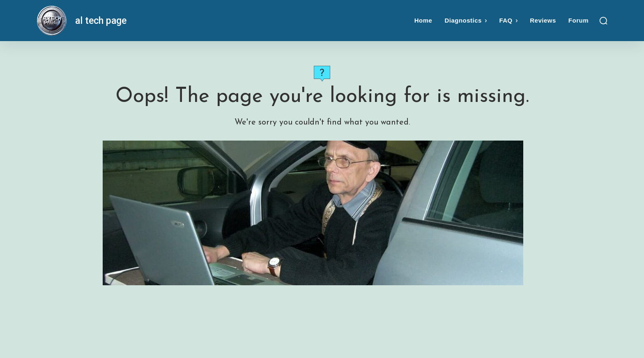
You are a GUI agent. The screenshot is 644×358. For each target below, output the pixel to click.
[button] (603, 21)
